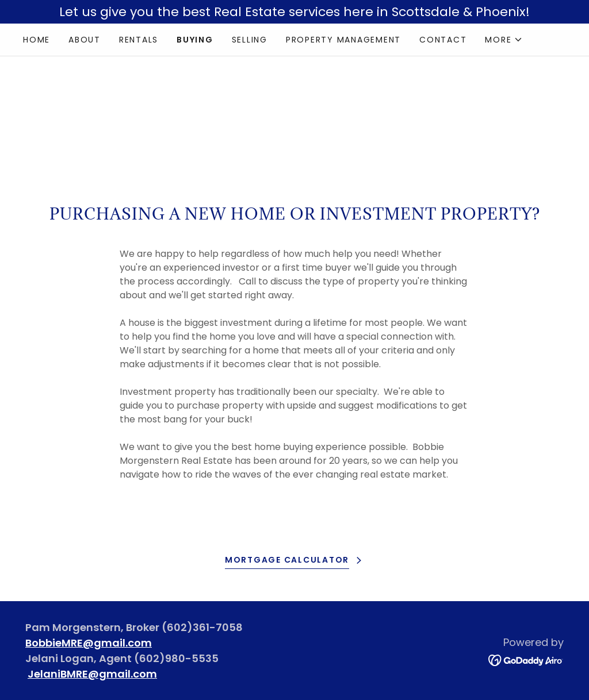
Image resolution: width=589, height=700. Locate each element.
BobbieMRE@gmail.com (89, 643)
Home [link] (37, 40)
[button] (504, 40)
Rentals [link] (139, 40)
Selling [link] (250, 40)
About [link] (85, 40)
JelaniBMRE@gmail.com (92, 674)
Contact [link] (443, 40)
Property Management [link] (343, 40)
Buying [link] (195, 40)
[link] (526, 659)
